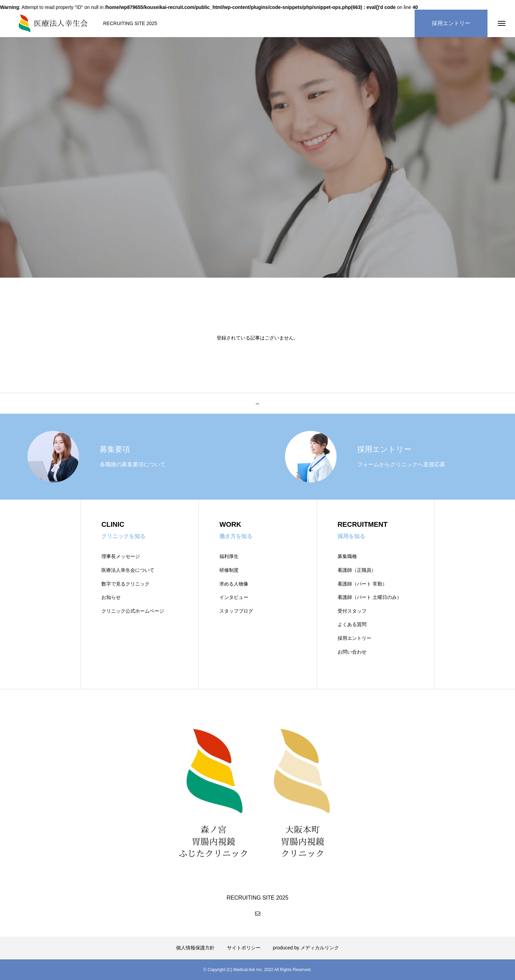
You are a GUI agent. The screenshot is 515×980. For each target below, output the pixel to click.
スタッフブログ (236, 611)
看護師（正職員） (357, 570)
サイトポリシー (244, 948)
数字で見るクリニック (125, 584)
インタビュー (234, 597)
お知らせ (111, 597)
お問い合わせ (352, 652)
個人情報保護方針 (195, 948)
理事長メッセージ (121, 556)
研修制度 (229, 570)
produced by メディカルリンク (306, 948)
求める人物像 (234, 584)
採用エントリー (354, 638)
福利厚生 (229, 556)
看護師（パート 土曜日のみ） (370, 597)
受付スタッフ (352, 611)
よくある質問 (352, 624)
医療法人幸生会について (128, 570)
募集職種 (347, 556)
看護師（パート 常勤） (362, 584)
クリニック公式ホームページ (133, 611)
